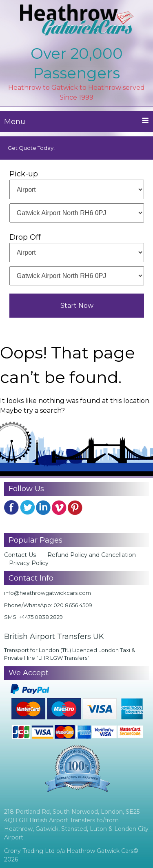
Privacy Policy (29, 563)
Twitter (27, 507)
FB (11, 507)
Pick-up (24, 174)
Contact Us (20, 555)
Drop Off (25, 237)
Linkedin (43, 507)
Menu (76, 121)
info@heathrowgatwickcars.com (48, 593)
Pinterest (75, 507)
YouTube (59, 507)
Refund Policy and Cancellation (92, 555)
